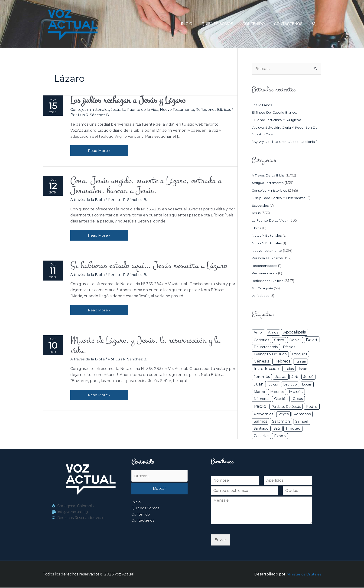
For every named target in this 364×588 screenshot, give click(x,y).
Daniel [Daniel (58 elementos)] (295, 340)
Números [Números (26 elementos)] (261, 399)
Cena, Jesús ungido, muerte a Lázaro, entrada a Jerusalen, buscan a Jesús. (151, 187)
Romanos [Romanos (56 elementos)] (302, 414)
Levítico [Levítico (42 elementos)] (290, 385)
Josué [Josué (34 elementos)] (308, 377)
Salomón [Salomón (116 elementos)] (281, 422)
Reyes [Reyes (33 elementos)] (283, 414)
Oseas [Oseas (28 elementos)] (298, 399)
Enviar (220, 540)
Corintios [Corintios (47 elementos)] (261, 340)
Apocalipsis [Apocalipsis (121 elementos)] (295, 333)
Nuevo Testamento (182, 110)
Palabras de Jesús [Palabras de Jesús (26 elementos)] (286, 407)
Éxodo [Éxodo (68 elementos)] (280, 436)
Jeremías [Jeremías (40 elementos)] (262, 377)
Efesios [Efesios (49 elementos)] (289, 347)
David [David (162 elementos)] (312, 340)
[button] (314, 24)
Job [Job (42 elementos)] (295, 377)
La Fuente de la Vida (144, 110)
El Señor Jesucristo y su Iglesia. (278, 120)
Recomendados (265, 266)
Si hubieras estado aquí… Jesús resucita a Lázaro (154, 268)
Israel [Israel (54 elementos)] (304, 369)
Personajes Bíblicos (268, 258)
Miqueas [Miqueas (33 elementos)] (277, 392)
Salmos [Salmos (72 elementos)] (260, 422)
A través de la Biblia (89, 201)
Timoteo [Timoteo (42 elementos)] (293, 429)
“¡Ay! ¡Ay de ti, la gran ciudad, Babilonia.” (286, 142)
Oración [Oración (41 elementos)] (281, 399)
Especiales (260, 206)
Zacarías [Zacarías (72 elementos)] (261, 436)
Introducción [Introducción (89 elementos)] (266, 369)
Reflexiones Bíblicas (268, 281)
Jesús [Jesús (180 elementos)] (281, 377)
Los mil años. (263, 105)
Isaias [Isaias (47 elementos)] (289, 369)
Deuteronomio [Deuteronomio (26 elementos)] (266, 347)
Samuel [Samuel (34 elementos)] (302, 422)
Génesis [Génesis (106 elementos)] (262, 362)
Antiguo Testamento (269, 183)
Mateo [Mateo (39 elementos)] (259, 392)
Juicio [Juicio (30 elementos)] (273, 385)
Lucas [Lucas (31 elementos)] (307, 385)
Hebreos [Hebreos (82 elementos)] (282, 362)
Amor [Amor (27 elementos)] (258, 333)
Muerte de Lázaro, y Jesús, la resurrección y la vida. (151, 349)
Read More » (100, 150)
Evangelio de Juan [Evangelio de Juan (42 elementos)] (270, 354)
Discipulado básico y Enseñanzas (279, 198)
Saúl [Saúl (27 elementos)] (277, 429)
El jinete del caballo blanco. (276, 113)
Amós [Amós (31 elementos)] (273, 333)
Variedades (261, 296)
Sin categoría (263, 288)
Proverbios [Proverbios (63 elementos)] (263, 414)
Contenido (141, 515)
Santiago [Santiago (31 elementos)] (261, 429)
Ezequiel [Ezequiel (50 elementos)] (299, 354)
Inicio (136, 503)
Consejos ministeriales (91, 110)
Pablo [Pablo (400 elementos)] (260, 407)
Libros (257, 228)
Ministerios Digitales (303, 574)
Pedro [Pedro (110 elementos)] (312, 407)
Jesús (118, 110)
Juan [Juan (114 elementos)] (259, 384)
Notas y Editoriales (267, 236)
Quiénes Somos (146, 509)
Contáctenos (143, 521)
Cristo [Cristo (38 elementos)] (279, 340)
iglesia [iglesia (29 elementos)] (301, 362)
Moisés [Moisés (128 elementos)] (296, 392)
